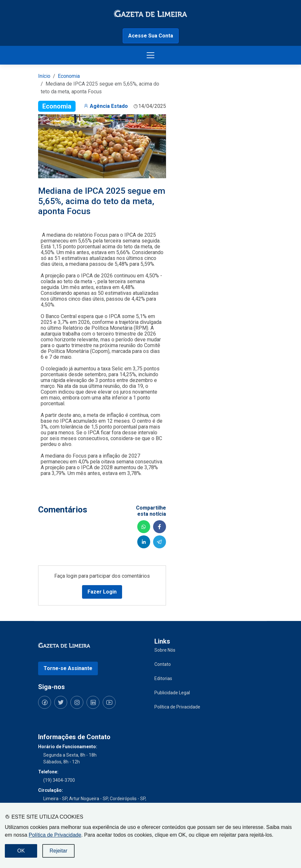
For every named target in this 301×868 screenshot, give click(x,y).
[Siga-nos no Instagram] (77, 702)
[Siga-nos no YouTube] (109, 702)
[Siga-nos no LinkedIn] (93, 702)
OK (21, 851)
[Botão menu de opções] (150, 55)
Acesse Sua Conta (151, 36)
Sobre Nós (165, 650)
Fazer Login (102, 592)
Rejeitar (58, 851)
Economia (69, 76)
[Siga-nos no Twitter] (61, 702)
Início (44, 76)
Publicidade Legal (172, 693)
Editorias (163, 678)
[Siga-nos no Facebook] (45, 702)
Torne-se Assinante (68, 668)
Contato (163, 664)
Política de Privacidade (55, 835)
